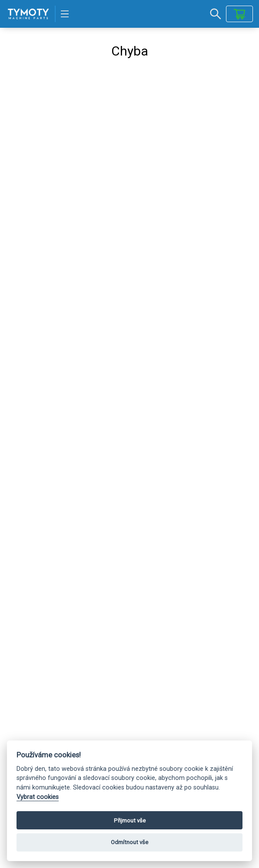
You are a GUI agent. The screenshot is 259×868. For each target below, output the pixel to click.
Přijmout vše (130, 821)
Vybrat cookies (38, 797)
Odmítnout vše (129, 842)
